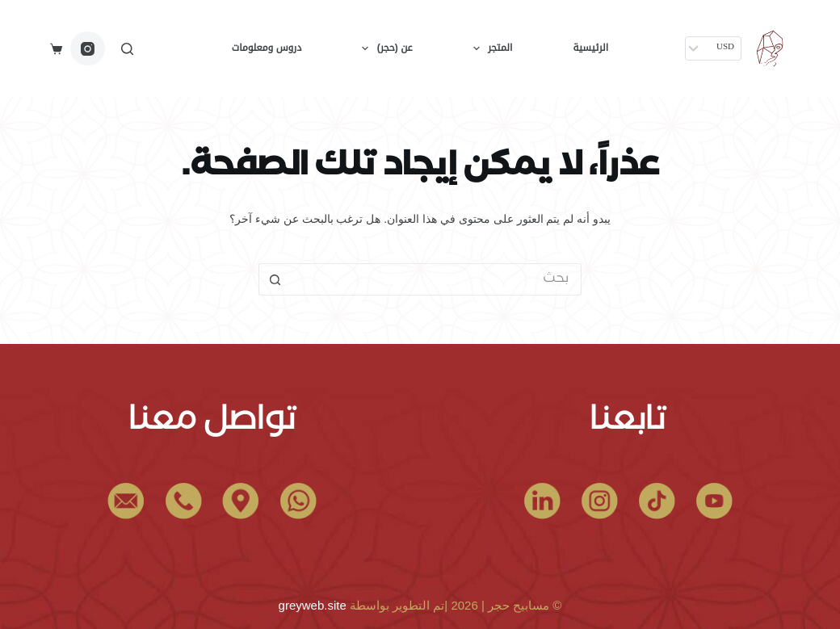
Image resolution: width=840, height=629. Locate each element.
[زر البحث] (275, 279)
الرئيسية (590, 48)
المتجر (490, 48)
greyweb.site (313, 605)
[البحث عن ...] (436, 279)
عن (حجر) (384, 48)
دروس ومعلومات (267, 48)
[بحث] (127, 49)
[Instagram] (88, 49)
